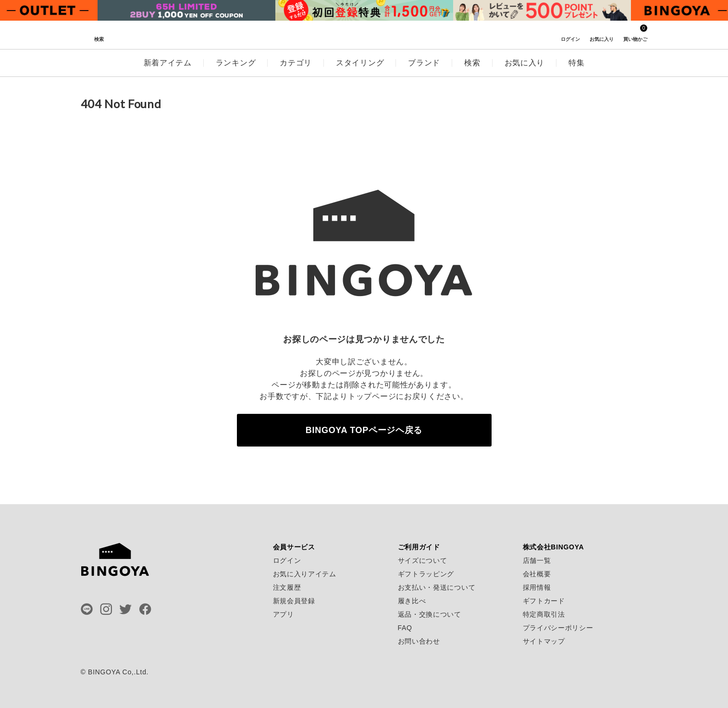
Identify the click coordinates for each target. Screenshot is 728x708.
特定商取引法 (544, 614)
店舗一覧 (537, 560)
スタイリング (360, 71)
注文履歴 (287, 587)
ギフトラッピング (426, 574)
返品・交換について (430, 614)
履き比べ (412, 601)
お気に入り (525, 71)
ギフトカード (544, 601)
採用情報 (537, 587)
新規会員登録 (294, 601)
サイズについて (423, 560)
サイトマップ (544, 641)
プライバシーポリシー (558, 628)
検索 (472, 71)
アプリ (284, 614)
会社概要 (537, 574)
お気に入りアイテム (305, 574)
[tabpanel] (186, 10)
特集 (576, 71)
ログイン (287, 560)
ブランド (424, 71)
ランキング (236, 71)
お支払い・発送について (437, 587)
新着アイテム (168, 71)
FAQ (405, 628)
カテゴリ (296, 71)
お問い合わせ (419, 641)
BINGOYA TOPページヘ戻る (364, 430)
